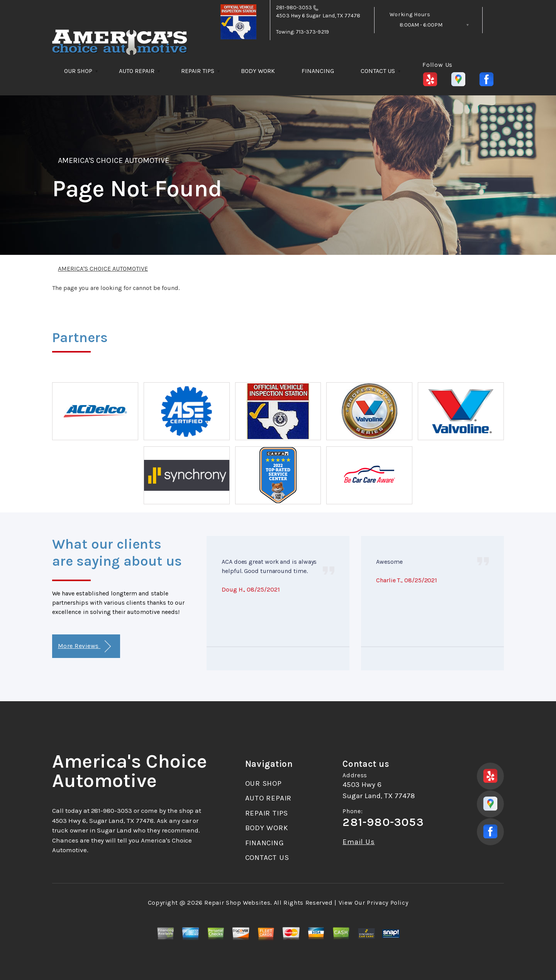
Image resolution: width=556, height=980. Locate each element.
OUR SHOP (78, 71)
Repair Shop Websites (237, 903)
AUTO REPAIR (137, 71)
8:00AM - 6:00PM (421, 25)
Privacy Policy (387, 903)
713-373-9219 (312, 32)
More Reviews (84, 647)
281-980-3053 (294, 8)
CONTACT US (378, 71)
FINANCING (318, 71)
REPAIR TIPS (198, 71)
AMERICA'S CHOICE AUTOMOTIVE (114, 160)
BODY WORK (258, 71)
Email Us (359, 842)
